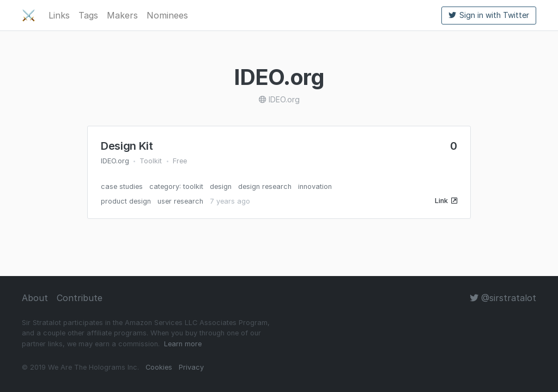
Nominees (167, 15)
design (221, 186)
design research (265, 186)
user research (180, 201)
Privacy (191, 367)
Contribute (80, 298)
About (35, 298)
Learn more (183, 344)
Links (59, 15)
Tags (88, 15)
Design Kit (127, 146)
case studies (122, 186)
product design (126, 201)
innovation (315, 186)
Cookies (159, 367)
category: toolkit (176, 186)
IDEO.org (115, 161)
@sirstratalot (503, 298)
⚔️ (29, 15)
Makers (122, 15)
